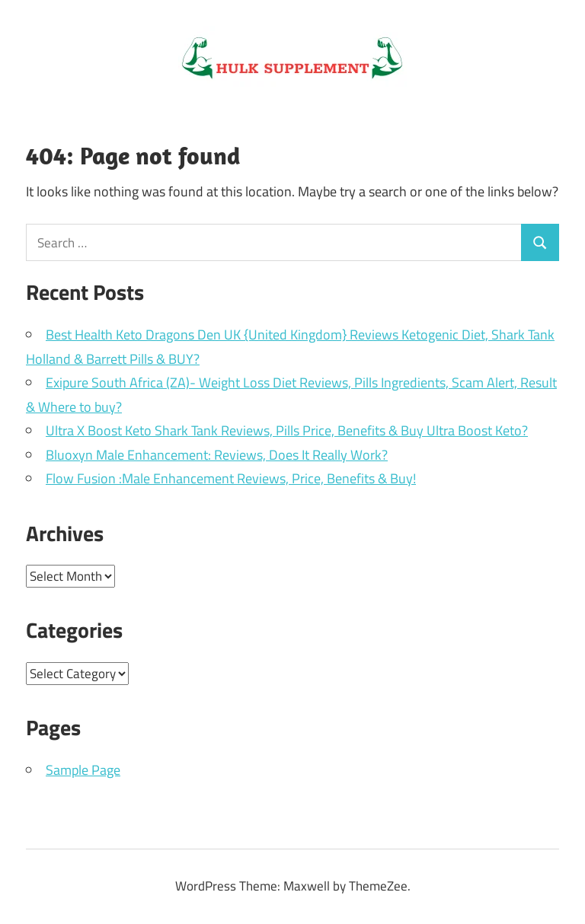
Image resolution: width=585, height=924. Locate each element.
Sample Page (83, 770)
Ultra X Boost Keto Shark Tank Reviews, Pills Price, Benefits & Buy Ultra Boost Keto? (287, 430)
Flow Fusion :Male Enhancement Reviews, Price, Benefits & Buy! (231, 478)
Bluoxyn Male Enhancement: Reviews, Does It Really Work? (217, 455)
